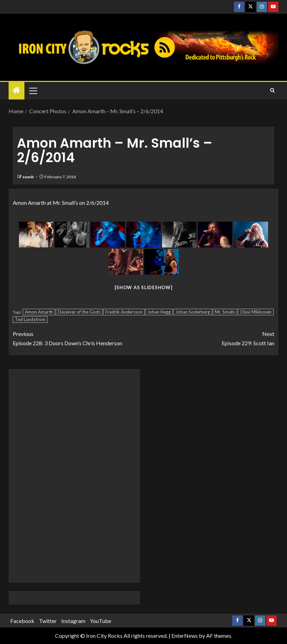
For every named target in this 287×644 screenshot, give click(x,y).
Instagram (73, 621)
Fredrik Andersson (124, 312)
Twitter (48, 621)
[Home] (17, 90)
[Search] (272, 91)
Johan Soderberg (193, 312)
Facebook (22, 621)
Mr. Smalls (225, 312)
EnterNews (185, 636)
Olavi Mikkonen (256, 312)
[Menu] (33, 91)
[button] (33, 91)
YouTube (100, 621)
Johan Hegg (159, 312)
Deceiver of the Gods (79, 312)
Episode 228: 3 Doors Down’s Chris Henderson (78, 338)
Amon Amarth (39, 312)
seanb (28, 177)
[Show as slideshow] (143, 287)
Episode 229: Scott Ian (209, 338)
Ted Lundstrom (30, 319)
